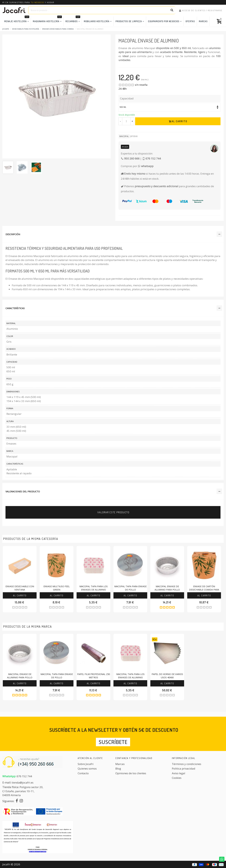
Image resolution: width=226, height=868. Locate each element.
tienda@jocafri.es (23, 783)
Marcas (203, 21)
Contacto (83, 773)
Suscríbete (113, 742)
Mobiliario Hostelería (97, 21)
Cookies (177, 778)
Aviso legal (179, 773)
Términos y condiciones (187, 764)
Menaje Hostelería (17, 20)
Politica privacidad (184, 769)
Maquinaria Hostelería (47, 20)
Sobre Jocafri (86, 764)
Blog (118, 769)
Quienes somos (87, 769)
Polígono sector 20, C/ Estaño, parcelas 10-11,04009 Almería (23, 791)
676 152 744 (24, 776)
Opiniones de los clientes (131, 773)
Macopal (124, 136)
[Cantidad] (126, 121)
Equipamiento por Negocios (164, 21)
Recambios (73, 20)
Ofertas (190, 21)
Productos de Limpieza (129, 21)
